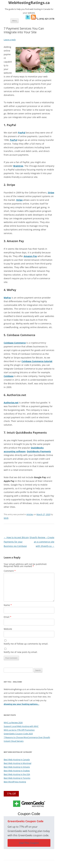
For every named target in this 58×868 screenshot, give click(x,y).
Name (8, 605)
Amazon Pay (30, 256)
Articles (30, 514)
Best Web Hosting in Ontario (17, 767)
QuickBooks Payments (39, 451)
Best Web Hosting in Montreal (17, 763)
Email (8, 617)
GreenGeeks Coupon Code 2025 (18, 734)
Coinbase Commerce (15, 343)
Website (8, 629)
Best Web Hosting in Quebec (17, 771)
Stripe (51, 193)
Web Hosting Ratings (34, 866)
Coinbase (9, 376)
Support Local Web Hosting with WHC (21, 726)
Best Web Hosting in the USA (17, 774)
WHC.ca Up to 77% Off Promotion (19, 730)
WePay (7, 298)
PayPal (22, 133)
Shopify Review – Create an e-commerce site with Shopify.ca (42, 542)
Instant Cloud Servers (14, 741)
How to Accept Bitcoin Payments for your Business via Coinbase (16, 542)
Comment (10, 571)
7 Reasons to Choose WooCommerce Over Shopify (27, 737)
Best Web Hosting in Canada (17, 760)
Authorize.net (11, 403)
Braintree (18, 166)
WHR (6, 518)
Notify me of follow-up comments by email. (26, 644)
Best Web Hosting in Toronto (17, 778)
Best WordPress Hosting (15, 782)
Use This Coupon (29, 843)
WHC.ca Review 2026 (13, 723)
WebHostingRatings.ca (29, 3)
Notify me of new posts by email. (21, 652)
